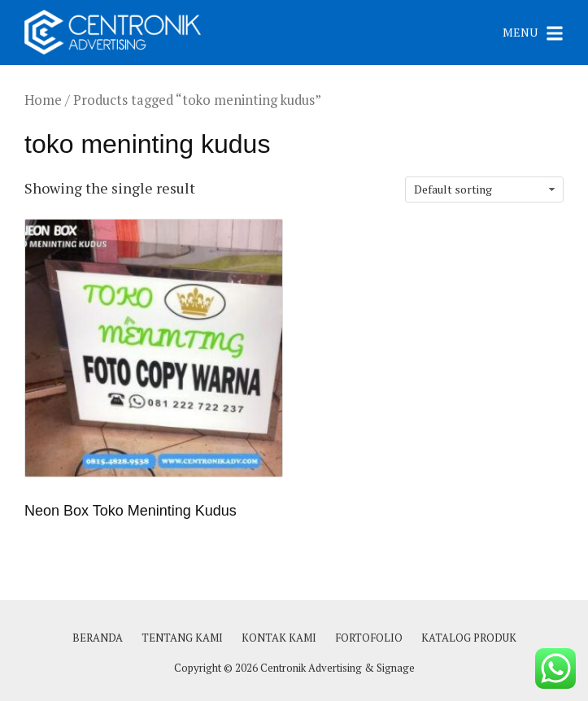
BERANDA (98, 638)
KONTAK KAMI (279, 638)
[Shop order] (484, 189)
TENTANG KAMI (182, 638)
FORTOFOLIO (369, 638)
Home (43, 100)
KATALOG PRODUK (469, 638)
